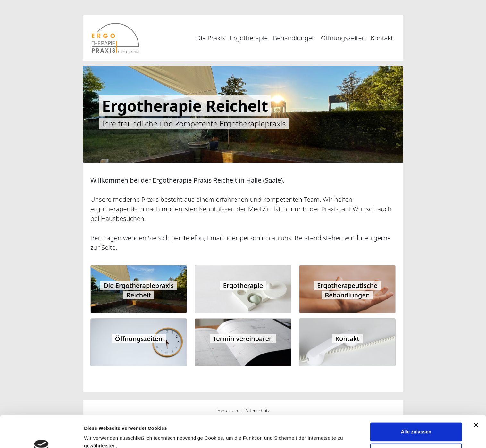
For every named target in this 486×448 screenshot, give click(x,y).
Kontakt (382, 38)
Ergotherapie (249, 38)
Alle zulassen (416, 404)
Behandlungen (294, 38)
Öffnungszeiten (343, 38)
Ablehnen (416, 424)
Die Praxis (210, 38)
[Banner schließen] (476, 397)
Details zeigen (100, 435)
